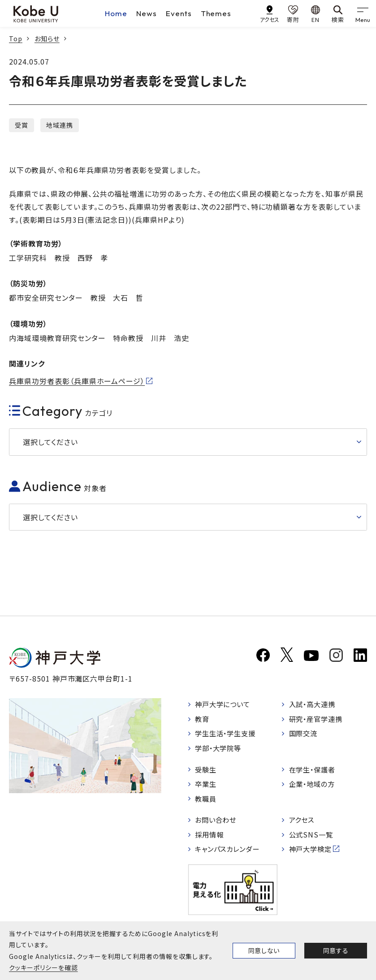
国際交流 (304, 735)
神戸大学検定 (312, 854)
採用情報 (211, 839)
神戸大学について (225, 704)
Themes (216, 13)
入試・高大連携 (314, 704)
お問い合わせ (218, 824)
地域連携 (60, 125)
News (147, 13)
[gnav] (363, 13)
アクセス (303, 824)
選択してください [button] (50, 442)
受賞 (22, 125)
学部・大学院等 (220, 750)
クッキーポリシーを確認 (43, 967)
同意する (336, 950)
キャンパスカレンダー (230, 854)
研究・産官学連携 (318, 720)
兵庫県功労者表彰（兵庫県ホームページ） (77, 381)
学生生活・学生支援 (228, 735)
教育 (203, 720)
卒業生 (207, 787)
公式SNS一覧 (312, 839)
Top (16, 39)
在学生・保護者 (314, 772)
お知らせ (47, 39)
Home (116, 13)
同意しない (264, 950)
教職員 (207, 802)
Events (179, 13)
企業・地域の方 (314, 787)
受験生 (207, 772)
